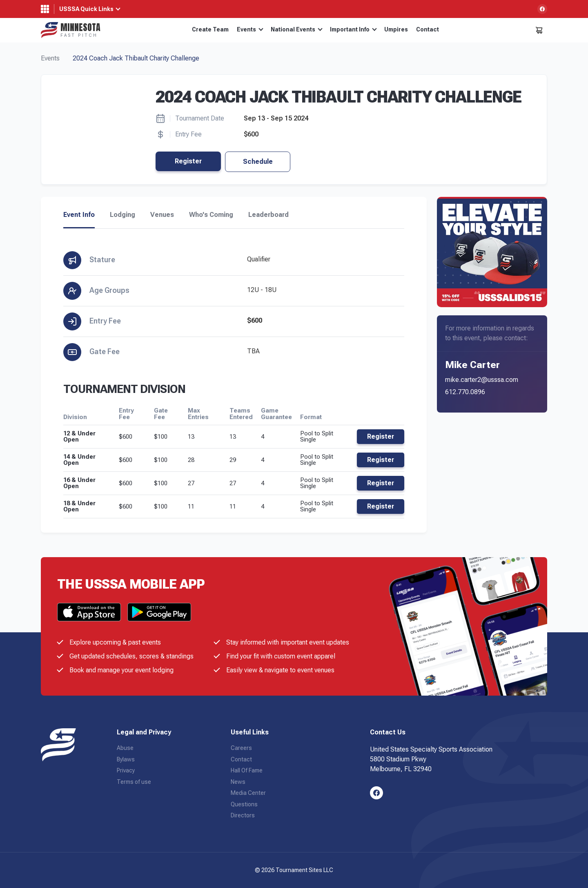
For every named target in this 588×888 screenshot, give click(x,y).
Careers (241, 748)
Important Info (353, 29)
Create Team (210, 29)
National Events (297, 29)
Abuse (125, 748)
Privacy (126, 770)
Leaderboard (268, 215)
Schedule (258, 162)
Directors (243, 815)
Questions (244, 804)
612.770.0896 (465, 392)
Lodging (122, 215)
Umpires (396, 29)
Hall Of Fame (247, 770)
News (238, 782)
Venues (162, 215)
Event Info (79, 215)
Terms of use (134, 782)
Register (188, 161)
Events (250, 29)
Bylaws (126, 759)
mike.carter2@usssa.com (482, 380)
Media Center (248, 793)
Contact (428, 29)
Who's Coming (211, 215)
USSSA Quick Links (86, 9)
